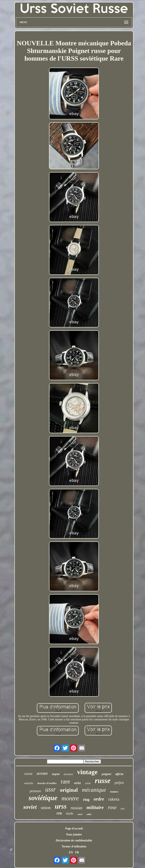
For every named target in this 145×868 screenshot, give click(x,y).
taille (89, 814)
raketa (114, 799)
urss (61, 806)
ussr (50, 789)
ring (86, 800)
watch (80, 814)
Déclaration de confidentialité (74, 840)
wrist (77, 783)
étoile (70, 813)
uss (123, 808)
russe (103, 781)
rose (112, 807)
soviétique (43, 798)
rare (65, 781)
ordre (99, 799)
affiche (119, 774)
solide (88, 783)
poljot (119, 783)
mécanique (94, 790)
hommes (114, 792)
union (46, 808)
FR (77, 852)
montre (70, 798)
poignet (106, 774)
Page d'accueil (74, 829)
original (69, 790)
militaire (95, 807)
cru (59, 813)
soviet (30, 807)
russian (77, 808)
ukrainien (68, 774)
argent (56, 774)
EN (71, 852)
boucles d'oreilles (47, 783)
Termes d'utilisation (74, 846)
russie (28, 774)
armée (42, 773)
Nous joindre (74, 834)
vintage (87, 772)
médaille (29, 783)
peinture (35, 791)
